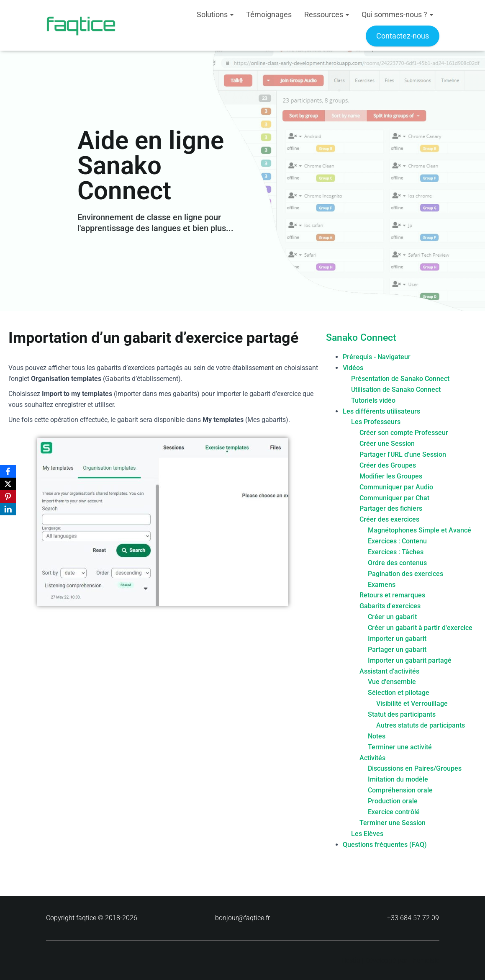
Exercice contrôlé (394, 812)
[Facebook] (8, 471)
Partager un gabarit (397, 649)
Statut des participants (402, 714)
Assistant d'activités (389, 671)
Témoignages (269, 14)
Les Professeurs (376, 422)
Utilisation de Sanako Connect (396, 390)
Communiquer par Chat (394, 498)
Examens (382, 585)
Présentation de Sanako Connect (400, 379)
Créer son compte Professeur (404, 433)
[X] (8, 484)
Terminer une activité (400, 747)
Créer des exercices (389, 519)
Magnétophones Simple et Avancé (420, 530)
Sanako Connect (361, 338)
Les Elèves (367, 834)
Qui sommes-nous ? (397, 14)
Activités (372, 758)
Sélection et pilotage (399, 693)
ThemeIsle (424, 961)
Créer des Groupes (388, 465)
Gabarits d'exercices (390, 606)
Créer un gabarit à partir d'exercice (420, 628)
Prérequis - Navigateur (377, 357)
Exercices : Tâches (396, 552)
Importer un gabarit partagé (410, 660)
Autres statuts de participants (421, 725)
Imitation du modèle (398, 779)
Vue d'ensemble (392, 682)
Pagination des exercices (405, 574)
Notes (377, 736)
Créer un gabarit (392, 617)
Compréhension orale (400, 790)
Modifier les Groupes (391, 476)
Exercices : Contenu (397, 541)
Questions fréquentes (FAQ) (385, 845)
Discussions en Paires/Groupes (415, 768)
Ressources (327, 14)
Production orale (393, 801)
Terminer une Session (393, 823)
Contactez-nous (403, 36)
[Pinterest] (8, 496)
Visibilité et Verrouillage (412, 703)
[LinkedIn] (8, 509)
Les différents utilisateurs (381, 411)
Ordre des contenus (397, 563)
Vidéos (353, 368)
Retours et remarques (392, 595)
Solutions (215, 14)
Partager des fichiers (391, 508)
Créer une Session (387, 444)
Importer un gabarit (397, 639)
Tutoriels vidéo (373, 400)
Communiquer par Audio (396, 487)
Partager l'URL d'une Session (403, 454)
